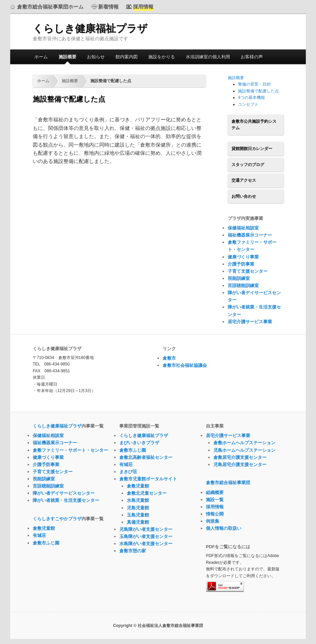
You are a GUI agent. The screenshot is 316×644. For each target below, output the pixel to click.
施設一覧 (215, 500)
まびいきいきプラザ (139, 443)
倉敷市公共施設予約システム (254, 125)
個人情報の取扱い (224, 528)
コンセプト (248, 104)
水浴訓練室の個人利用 (208, 57)
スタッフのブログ (248, 165)
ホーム (41, 57)
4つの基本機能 (251, 98)
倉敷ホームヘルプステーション (244, 443)
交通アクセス (244, 180)
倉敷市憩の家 (133, 551)
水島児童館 (138, 500)
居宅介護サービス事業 (250, 322)
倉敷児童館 (44, 528)
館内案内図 (127, 57)
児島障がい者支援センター (146, 529)
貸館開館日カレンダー (252, 149)
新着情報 (108, 7)
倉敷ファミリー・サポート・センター (70, 450)
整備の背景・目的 (254, 84)
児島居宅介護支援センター (240, 465)
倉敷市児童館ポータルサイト (148, 479)
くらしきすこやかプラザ (57, 519)
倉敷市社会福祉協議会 (185, 365)
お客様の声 (252, 57)
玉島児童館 (138, 515)
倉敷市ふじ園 (46, 543)
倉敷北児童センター (147, 493)
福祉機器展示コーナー (250, 235)
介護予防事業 (241, 264)
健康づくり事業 (243, 257)
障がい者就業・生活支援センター (66, 500)
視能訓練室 (239, 278)
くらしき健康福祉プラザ (90, 28)
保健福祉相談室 (243, 228)
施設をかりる (162, 57)
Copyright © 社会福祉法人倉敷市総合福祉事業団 (158, 626)
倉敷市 (169, 358)
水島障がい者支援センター (146, 544)
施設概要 (67, 57)
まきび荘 (128, 472)
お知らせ (96, 57)
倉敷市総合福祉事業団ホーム (50, 7)
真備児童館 (138, 522)
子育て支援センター (248, 271)
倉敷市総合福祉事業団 (228, 483)
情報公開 (215, 514)
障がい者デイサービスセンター (64, 493)
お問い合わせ (244, 196)
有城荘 (39, 535)
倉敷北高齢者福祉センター (146, 457)
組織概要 (215, 492)
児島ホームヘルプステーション (244, 450)
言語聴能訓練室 (243, 286)
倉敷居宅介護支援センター (240, 457)
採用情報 (215, 507)
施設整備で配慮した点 (258, 91)
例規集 (213, 521)
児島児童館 (138, 508)
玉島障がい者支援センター (146, 536)
